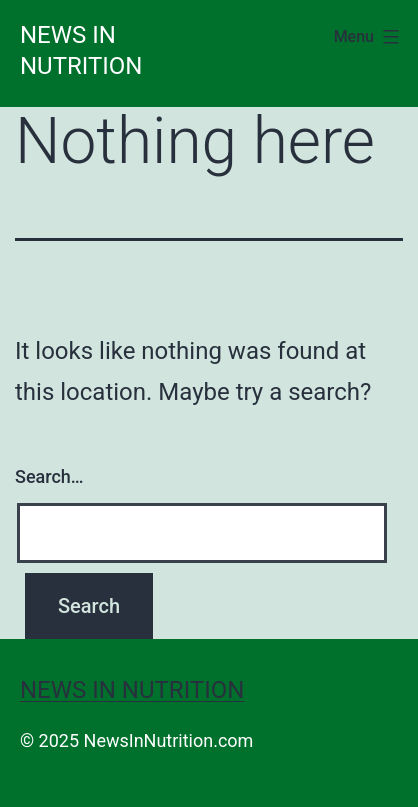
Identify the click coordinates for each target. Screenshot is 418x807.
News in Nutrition (132, 690)
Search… (49, 476)
